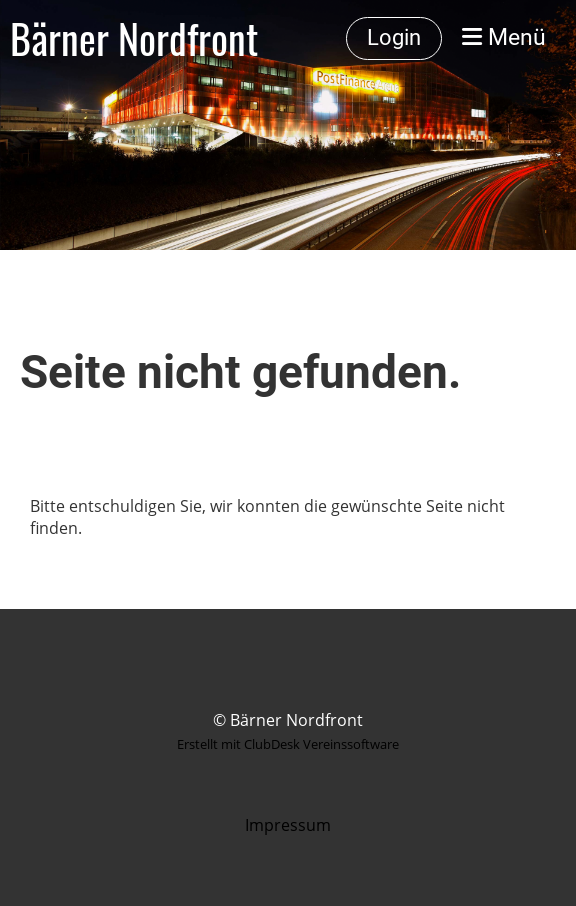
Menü (504, 37)
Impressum (288, 825)
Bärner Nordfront (134, 38)
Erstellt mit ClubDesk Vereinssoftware (288, 744)
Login (394, 37)
